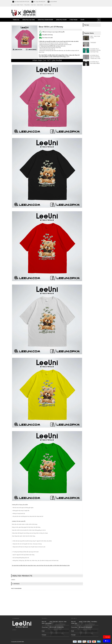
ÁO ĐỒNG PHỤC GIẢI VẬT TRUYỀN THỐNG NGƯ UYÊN (95, 57)
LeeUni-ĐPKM (52, 2)
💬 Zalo (107, 641)
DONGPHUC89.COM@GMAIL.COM (88, 631)
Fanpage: (44, 635)
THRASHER (93, 43)
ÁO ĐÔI (82, 20)
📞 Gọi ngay (107, 637)
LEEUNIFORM (20, 642)
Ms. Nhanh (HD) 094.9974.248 (21, 2)
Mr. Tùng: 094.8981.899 (38, 2)
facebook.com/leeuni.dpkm (57, 635)
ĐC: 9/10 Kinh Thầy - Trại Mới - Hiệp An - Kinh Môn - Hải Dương (31, 5)
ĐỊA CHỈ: (44, 622)
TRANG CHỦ (16, 20)
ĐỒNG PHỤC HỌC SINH (29, 20)
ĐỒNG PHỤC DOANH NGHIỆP (45, 20)
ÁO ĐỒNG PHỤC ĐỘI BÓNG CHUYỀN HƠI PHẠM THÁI (95, 50)
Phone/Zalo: (45, 627)
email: (43, 631)
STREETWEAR (73, 20)
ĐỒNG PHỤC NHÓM (61, 20)
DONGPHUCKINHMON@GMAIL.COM (59, 631)
